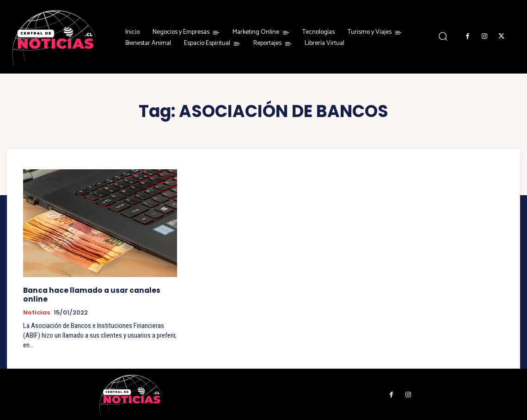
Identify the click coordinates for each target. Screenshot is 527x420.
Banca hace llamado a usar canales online (91, 294)
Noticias (37, 312)
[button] (443, 36)
